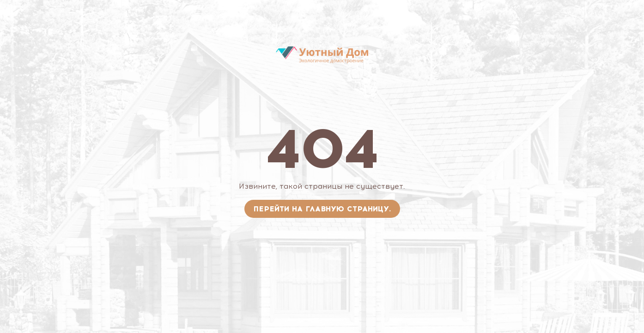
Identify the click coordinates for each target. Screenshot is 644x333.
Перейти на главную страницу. (322, 209)
